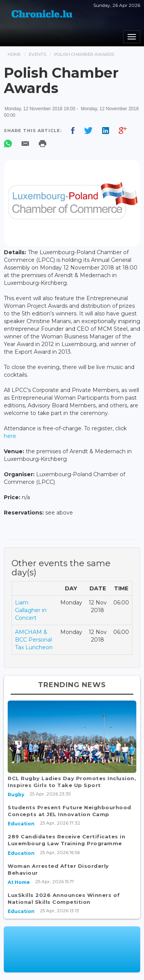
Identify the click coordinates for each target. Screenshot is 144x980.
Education (21, 824)
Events (37, 54)
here (10, 436)
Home (14, 54)
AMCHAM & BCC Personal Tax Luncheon (34, 640)
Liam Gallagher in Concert (31, 610)
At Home (19, 882)
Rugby (16, 795)
